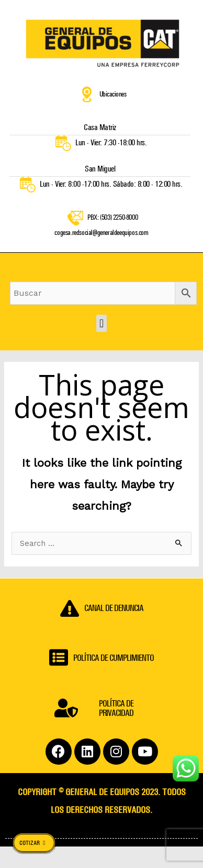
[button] (101, 325)
